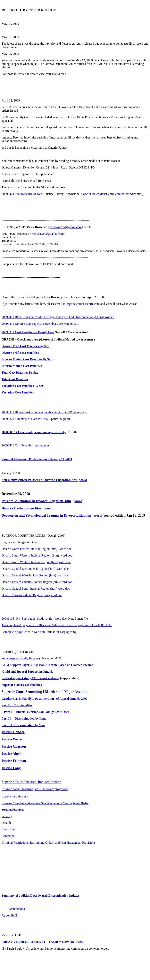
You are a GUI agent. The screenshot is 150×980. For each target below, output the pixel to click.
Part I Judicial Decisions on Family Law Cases (35, 712)
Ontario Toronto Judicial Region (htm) (26, 595)
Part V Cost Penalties (17, 705)
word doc (66, 549)
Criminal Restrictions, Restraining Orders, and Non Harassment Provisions (48, 843)
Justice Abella (12, 754)
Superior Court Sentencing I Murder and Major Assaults (44, 692)
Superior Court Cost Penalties (22, 685)
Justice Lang (11, 768)
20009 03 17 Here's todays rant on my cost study (34, 432)
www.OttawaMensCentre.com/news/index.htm (112, 194)
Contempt (8, 836)
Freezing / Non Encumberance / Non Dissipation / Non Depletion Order (45, 803)
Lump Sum (9, 829)
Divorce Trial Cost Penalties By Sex (25, 346)
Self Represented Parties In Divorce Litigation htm (40, 480)
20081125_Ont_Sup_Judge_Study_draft (27, 619)
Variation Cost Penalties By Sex (23, 386)
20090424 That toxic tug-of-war (22, 194)
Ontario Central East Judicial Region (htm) (28, 569)
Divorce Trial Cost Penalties (20, 353)
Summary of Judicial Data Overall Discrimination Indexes (40, 896)
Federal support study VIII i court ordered (30, 678)
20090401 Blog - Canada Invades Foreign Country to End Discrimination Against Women (58, 317)
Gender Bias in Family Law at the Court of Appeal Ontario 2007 (44, 699)
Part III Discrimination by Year (23, 725)
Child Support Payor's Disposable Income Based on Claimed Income (47, 665)
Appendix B (9, 915)
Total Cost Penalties (15, 379)
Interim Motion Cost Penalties (22, 366)
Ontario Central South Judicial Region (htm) (29, 589)
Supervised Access (15, 796)
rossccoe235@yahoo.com (66, 227)
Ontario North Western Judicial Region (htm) (30, 562)
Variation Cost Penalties (18, 392)
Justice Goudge (13, 732)
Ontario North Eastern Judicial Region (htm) (29, 549)
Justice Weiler (12, 739)
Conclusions (17, 909)
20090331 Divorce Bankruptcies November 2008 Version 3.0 (40, 324)
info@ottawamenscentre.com (81, 304)
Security (7, 816)
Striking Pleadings (13, 810)
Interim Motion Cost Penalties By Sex (27, 359)
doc (70, 582)
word (83, 480)
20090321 (36, 419)
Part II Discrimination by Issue (24, 718)
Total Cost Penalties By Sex (20, 373)
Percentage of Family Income (20, 658)
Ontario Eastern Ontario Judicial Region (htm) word (34, 582)
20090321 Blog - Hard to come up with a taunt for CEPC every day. (44, 412)
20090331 (28, 332)
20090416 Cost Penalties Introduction (25, 445)
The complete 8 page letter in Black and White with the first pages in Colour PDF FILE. (57, 625)
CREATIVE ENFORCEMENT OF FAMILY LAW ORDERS (42, 942)
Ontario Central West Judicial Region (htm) (29, 575)
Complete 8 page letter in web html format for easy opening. (39, 632)
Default (6, 823)
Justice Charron (14, 746)
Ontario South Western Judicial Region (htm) (30, 555)
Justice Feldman (14, 761)
